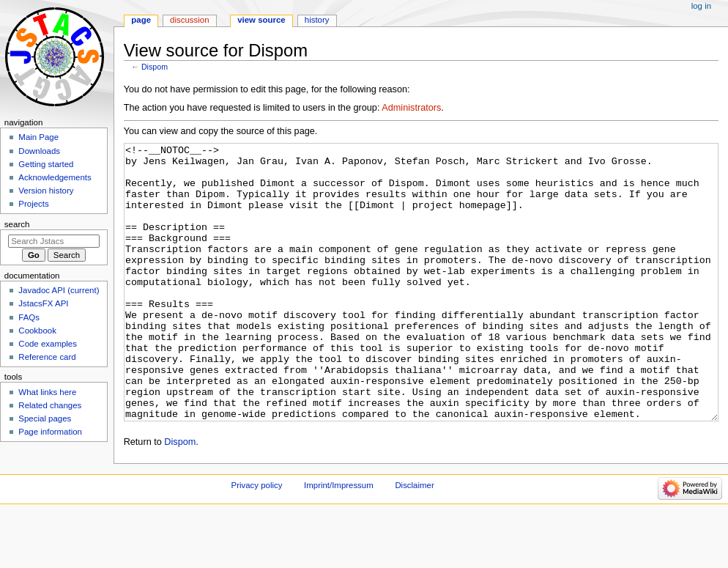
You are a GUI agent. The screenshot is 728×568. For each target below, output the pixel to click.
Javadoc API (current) (59, 290)
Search (17, 224)
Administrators (411, 108)
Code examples (48, 344)
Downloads (39, 151)
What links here (47, 392)
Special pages (45, 418)
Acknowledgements (55, 177)
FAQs (29, 317)
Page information (50, 432)
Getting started (46, 164)
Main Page (38, 137)
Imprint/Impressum (339, 540)
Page (141, 20)
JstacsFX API (43, 303)
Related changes (50, 405)
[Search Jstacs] (54, 241)
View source (261, 20)
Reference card (47, 357)
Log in (701, 6)
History (317, 20)
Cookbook (37, 331)
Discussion (189, 20)
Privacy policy (257, 540)
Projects (33, 204)
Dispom (155, 67)
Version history (46, 191)
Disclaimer (414, 540)
